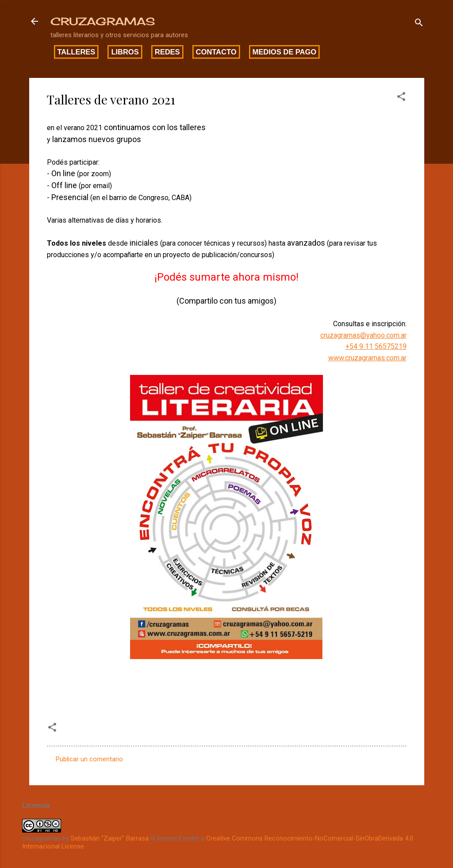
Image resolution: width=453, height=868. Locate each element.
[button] (401, 98)
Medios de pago (285, 52)
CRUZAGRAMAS (103, 21)
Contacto (216, 52)
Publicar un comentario (89, 759)
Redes (167, 52)
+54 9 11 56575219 (376, 346)
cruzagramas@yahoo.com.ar (363, 335)
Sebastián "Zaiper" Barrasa (110, 838)
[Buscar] (419, 24)
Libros (125, 52)
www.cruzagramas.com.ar (367, 358)
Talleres (77, 52)
